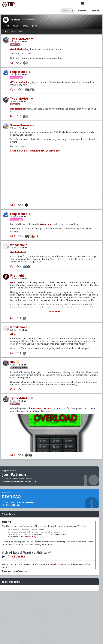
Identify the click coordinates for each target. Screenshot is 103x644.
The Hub (15, 20)
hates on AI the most (41, 408)
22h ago (14, 75)
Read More (55, 312)
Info (35, 26)
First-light (17, 276)
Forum (25, 26)
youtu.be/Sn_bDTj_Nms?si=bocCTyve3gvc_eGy (35, 151)
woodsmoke (19, 245)
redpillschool (19, 72)
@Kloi (13, 282)
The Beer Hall (17, 556)
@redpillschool (18, 49)
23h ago (14, 248)
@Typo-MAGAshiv (20, 82)
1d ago (13, 101)
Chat (15, 26)
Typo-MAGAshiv (22, 39)
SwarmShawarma (22, 125)
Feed (7, 26)
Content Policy (13, 505)
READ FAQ (11, 497)
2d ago (13, 401)
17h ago (14, 128)
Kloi (13, 362)
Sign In (96, 11)
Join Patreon (14, 474)
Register (83, 11)
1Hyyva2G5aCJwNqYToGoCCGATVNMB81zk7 (20, 481)
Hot (6, 32)
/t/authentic (47, 224)
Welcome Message (26, 502)
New (13, 32)
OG (21, 32)
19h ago (14, 42)
